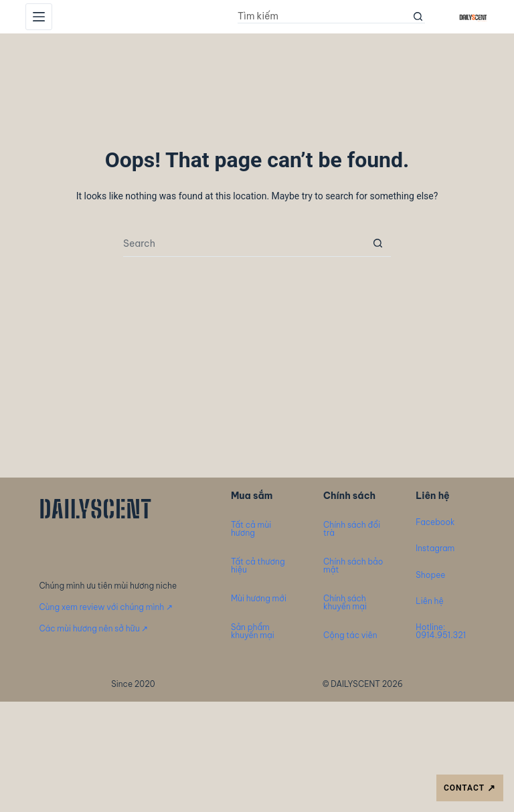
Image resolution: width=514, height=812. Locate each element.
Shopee (430, 575)
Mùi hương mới (259, 598)
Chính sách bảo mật (353, 566)
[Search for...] (325, 17)
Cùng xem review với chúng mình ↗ (106, 607)
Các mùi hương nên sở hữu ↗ (93, 628)
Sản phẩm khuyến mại (253, 631)
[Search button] (418, 17)
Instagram (435, 548)
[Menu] (39, 17)
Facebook (435, 522)
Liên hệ (429, 601)
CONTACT (470, 788)
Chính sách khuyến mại (345, 602)
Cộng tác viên (350, 635)
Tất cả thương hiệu (258, 566)
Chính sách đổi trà (352, 529)
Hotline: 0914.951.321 (441, 631)
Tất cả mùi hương (251, 529)
